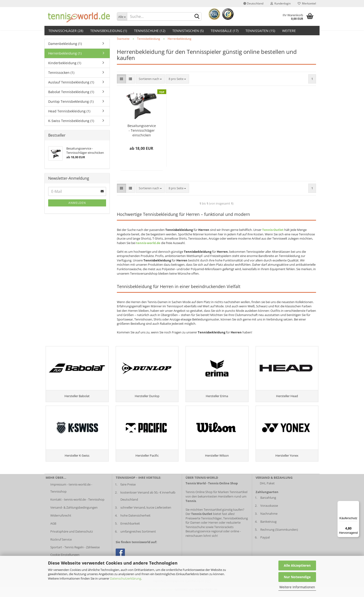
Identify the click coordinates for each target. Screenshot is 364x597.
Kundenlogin (281, 3)
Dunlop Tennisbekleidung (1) (71, 101)
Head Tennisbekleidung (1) (69, 111)
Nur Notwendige (297, 577)
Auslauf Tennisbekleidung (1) (71, 82)
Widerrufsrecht (61, 521)
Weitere (289, 31)
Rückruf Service (61, 545)
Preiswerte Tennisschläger (204, 524)
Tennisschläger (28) (66, 31)
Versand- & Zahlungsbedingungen (74, 513)
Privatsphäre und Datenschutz (72, 537)
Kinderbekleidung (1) (65, 63)
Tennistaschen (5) (188, 31)
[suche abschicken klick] (197, 17)
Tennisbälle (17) (225, 31)
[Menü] (356, 504)
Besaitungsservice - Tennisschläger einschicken (142, 130)
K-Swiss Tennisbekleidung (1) (71, 121)
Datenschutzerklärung (126, 578)
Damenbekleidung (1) (65, 44)
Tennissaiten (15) (260, 31)
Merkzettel (307, 3)
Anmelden (77, 203)
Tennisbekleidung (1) (109, 31)
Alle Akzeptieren (297, 565)
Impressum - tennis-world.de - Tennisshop (71, 494)
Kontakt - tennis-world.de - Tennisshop (77, 505)
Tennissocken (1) (61, 73)
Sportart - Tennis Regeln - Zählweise (75, 553)
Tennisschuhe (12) (150, 31)
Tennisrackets (224, 533)
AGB (53, 529)
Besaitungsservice (198, 537)
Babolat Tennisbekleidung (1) (71, 92)
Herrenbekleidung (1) (65, 53)
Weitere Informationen (297, 587)
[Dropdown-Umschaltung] (122, 16)
